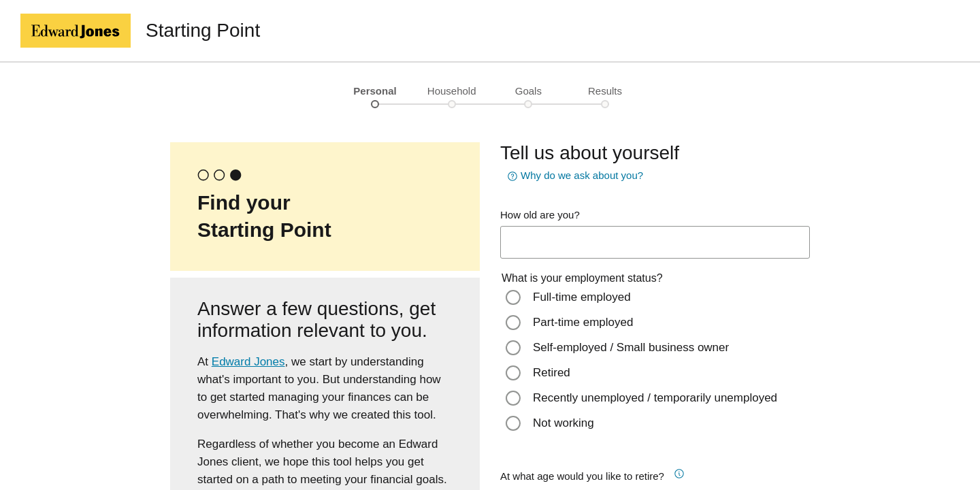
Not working (563, 423)
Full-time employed (582, 297)
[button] (684, 472)
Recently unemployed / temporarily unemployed (655, 398)
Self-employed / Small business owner (631, 347)
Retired (552, 373)
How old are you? (540, 215)
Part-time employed (583, 322)
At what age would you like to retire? (582, 476)
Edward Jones (248, 362)
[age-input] (655, 242)
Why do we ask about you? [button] (574, 176)
